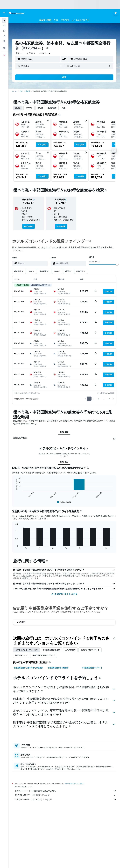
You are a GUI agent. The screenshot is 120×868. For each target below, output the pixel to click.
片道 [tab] (63, 108)
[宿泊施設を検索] (4, 26)
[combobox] (45, 53)
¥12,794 (30, 48)
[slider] (117, 264)
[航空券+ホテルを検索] (4, 36)
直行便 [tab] (40, 108)
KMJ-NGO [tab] (64, 432)
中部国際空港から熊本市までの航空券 (28, 726)
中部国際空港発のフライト (92, 726)
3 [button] (99, 399)
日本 (21, 91)
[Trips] (4, 48)
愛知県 (28, 91)
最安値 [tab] (18, 108)
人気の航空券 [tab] (70, 708)
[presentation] (47, 48)
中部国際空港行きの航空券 (58, 726)
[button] (4, 13)
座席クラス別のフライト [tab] (90, 708)
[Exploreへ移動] (4, 41)
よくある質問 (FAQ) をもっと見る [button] (64, 652)
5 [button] (109, 399)
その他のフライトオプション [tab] (26, 708)
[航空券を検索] (4, 21)
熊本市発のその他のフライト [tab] (44, 714)
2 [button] (94, 399)
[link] (28, 226)
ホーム (14, 91)
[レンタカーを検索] (4, 31)
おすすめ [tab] (29, 108)
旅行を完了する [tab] (21, 714)
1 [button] (89, 399)
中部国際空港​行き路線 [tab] (51, 708)
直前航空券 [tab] (52, 108)
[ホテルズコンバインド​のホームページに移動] (17, 13)
